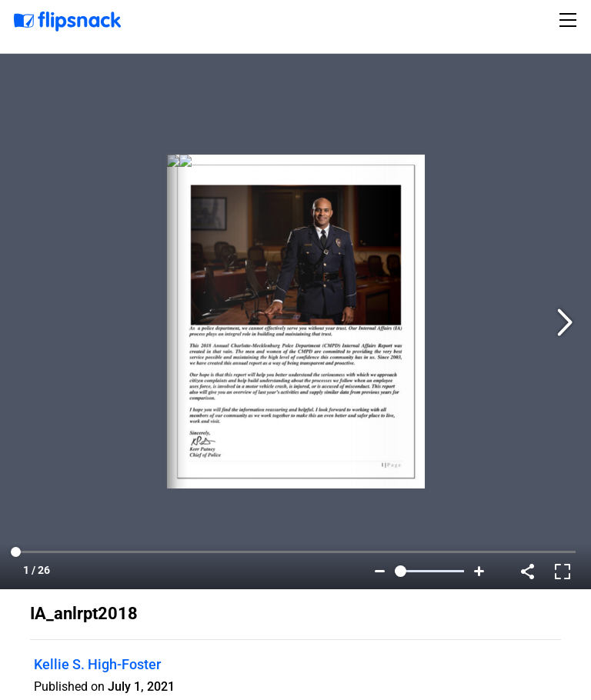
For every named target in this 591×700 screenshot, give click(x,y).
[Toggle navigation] (570, 20)
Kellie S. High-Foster (97, 664)
